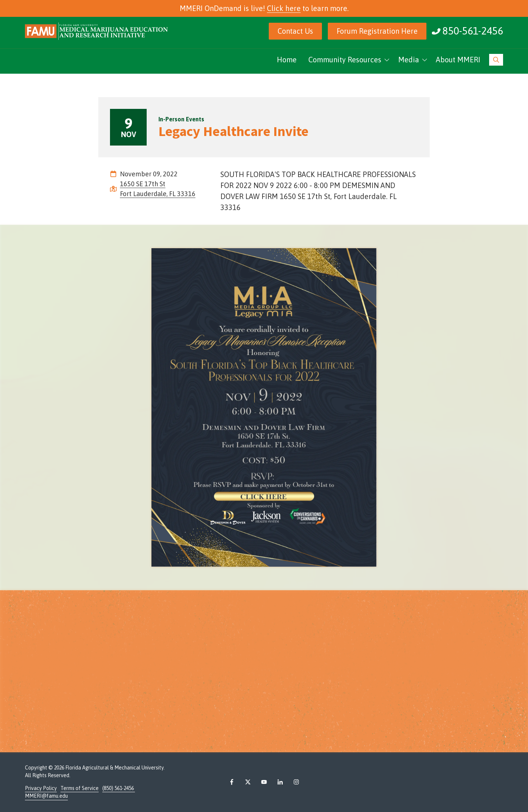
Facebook (232, 782)
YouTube (264, 782)
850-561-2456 (473, 31)
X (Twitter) (248, 782)
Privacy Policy (41, 788)
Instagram (296, 782)
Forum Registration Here (377, 31)
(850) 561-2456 (119, 788)
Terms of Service (80, 788)
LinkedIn (280, 782)
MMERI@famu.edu (46, 796)
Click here (284, 8)
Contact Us (295, 31)
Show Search (496, 60)
